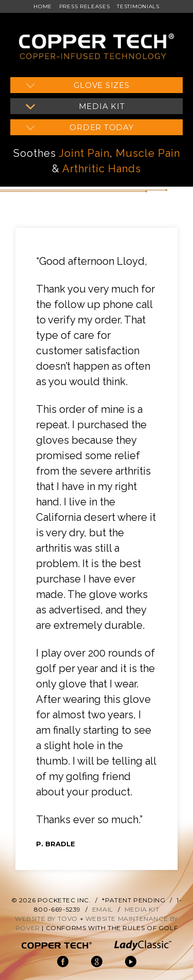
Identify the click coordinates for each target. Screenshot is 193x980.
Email (103, 909)
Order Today (101, 127)
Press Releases (85, 6)
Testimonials (138, 6)
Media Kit (102, 106)
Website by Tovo (46, 919)
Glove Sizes (101, 85)
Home (43, 6)
